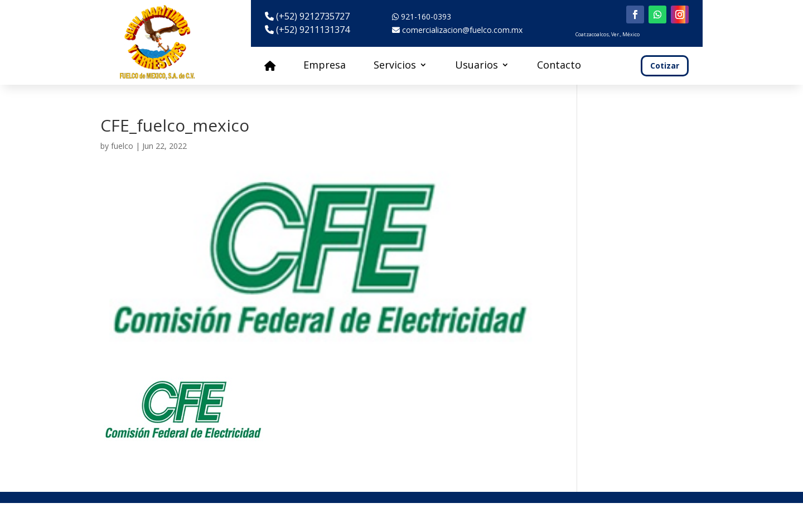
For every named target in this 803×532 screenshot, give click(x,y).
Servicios (395, 66)
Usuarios (477, 66)
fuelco (122, 146)
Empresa (325, 66)
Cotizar (665, 66)
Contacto (559, 66)
